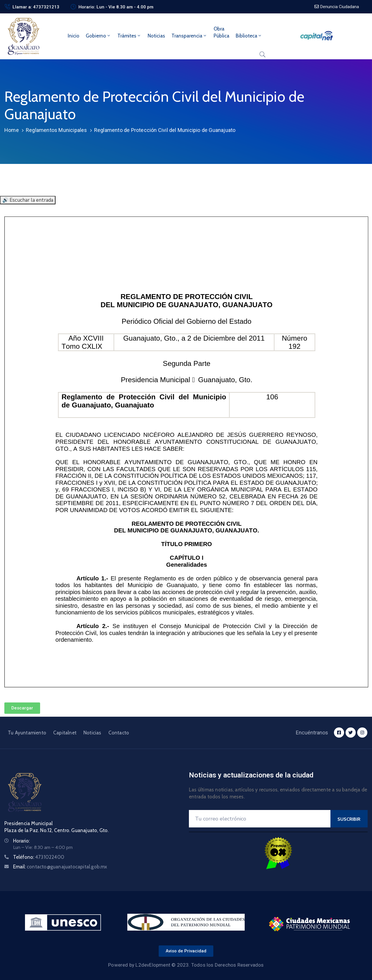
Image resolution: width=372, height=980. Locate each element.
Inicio (74, 36)
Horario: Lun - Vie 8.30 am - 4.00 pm (116, 7)
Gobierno (98, 36)
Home (12, 130)
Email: (60, 867)
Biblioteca (249, 36)
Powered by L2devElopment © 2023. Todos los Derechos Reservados (186, 965)
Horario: (21, 841)
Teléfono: (39, 857)
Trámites (129, 36)
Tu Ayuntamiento (27, 733)
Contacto (119, 733)
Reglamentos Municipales (57, 130)
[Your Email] (260, 819)
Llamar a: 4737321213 (36, 7)
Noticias (156, 36)
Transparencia (189, 36)
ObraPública (221, 32)
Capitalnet (65, 733)
